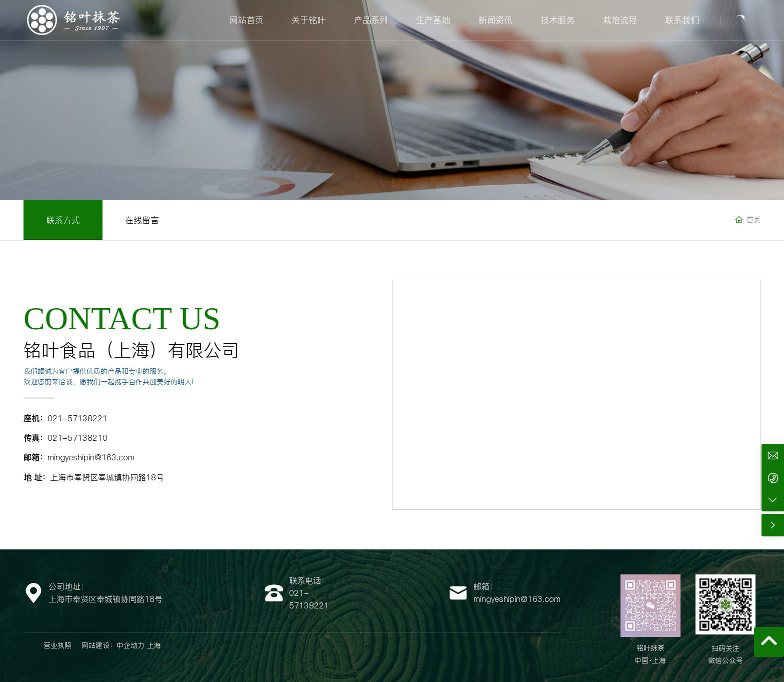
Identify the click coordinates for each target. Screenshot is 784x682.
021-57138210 (77, 438)
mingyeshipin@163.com (91, 457)
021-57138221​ (77, 418)
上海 (154, 645)
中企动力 (130, 645)
